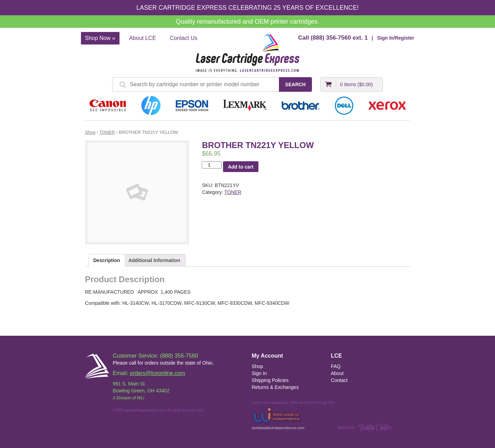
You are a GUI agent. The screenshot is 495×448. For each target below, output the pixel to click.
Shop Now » (100, 38)
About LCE (143, 38)
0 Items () (356, 84)
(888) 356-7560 (331, 38)
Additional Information (154, 260)
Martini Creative (375, 427)
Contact (339, 380)
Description (107, 260)
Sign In (259, 373)
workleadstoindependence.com (278, 418)
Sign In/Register (396, 38)
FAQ (336, 366)
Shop (90, 132)
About (337, 373)
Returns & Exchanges (275, 387)
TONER (107, 132)
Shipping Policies (270, 380)
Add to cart (241, 167)
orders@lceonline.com (157, 373)
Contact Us (184, 38)
